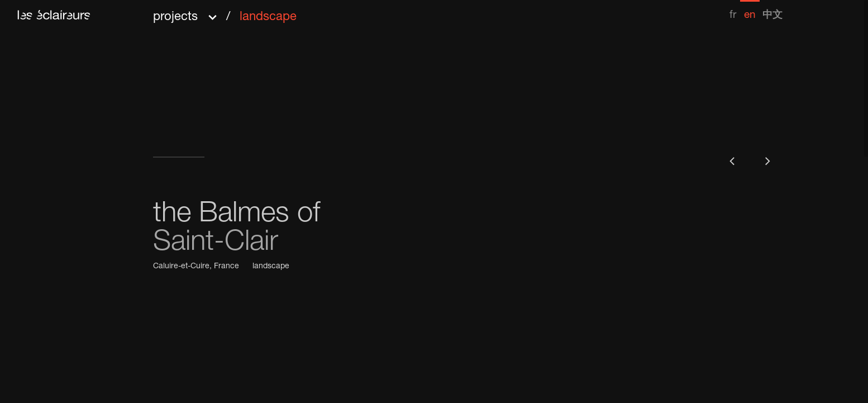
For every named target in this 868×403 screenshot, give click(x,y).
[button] (225, 13)
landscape (271, 267)
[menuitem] (733, 10)
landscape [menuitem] (268, 17)
